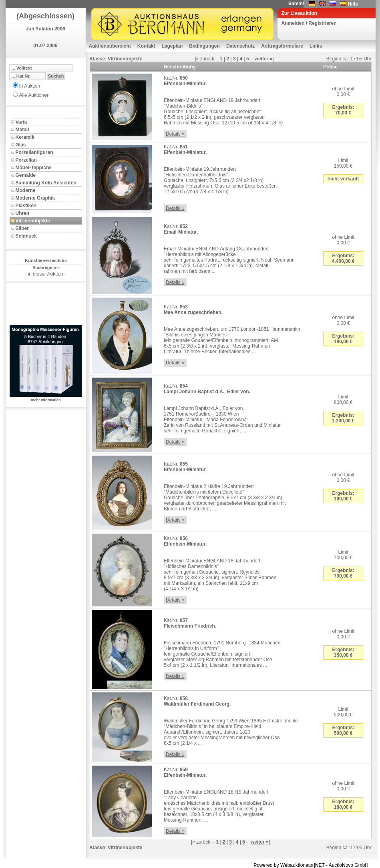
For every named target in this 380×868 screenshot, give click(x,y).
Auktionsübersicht (110, 46)
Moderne (26, 190)
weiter (262, 59)
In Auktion (30, 86)
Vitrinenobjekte (33, 221)
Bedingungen (204, 46)
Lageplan (172, 46)
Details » (175, 134)
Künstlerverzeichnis (46, 260)
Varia (21, 122)
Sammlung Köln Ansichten (46, 183)
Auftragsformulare (282, 46)
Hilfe (353, 4)
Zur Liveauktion (299, 13)
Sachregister (46, 268)
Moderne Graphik (35, 198)
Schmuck (26, 236)
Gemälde (26, 175)
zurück (207, 59)
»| (272, 59)
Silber (22, 228)
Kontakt (146, 46)
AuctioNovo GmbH (349, 865)
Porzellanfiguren (34, 152)
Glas (21, 145)
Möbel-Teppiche (34, 168)
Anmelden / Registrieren (309, 23)
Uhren (23, 213)
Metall (22, 130)
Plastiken (26, 206)
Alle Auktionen (34, 95)
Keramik (25, 137)
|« (197, 59)
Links (316, 46)
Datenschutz (240, 46)
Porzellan (26, 160)
